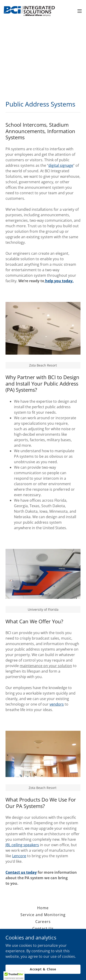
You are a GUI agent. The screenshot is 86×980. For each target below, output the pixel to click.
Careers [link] (43, 922)
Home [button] (43, 908)
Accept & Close (43, 972)
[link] (29, 11)
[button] (80, 11)
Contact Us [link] (43, 928)
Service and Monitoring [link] (43, 915)
